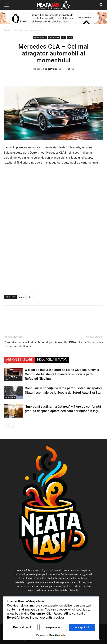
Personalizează (22, 627)
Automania (37, 30)
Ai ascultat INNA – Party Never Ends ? (79, 342)
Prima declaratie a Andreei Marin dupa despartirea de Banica (28, 344)
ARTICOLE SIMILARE (19, 360)
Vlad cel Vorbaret (51, 69)
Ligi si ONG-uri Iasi (12, 378)
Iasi (64, 37)
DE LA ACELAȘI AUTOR (52, 360)
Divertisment (21, 30)
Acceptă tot (82, 627)
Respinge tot (53, 627)
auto (21, 297)
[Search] (102, 5)
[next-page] (12, 425)
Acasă (7, 30)
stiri (30, 297)
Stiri (70, 37)
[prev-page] (6, 425)
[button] (7, 5)
